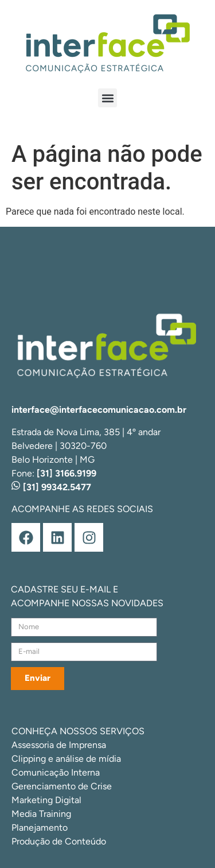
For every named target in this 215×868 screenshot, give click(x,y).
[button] (107, 98)
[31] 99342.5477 (51, 487)
